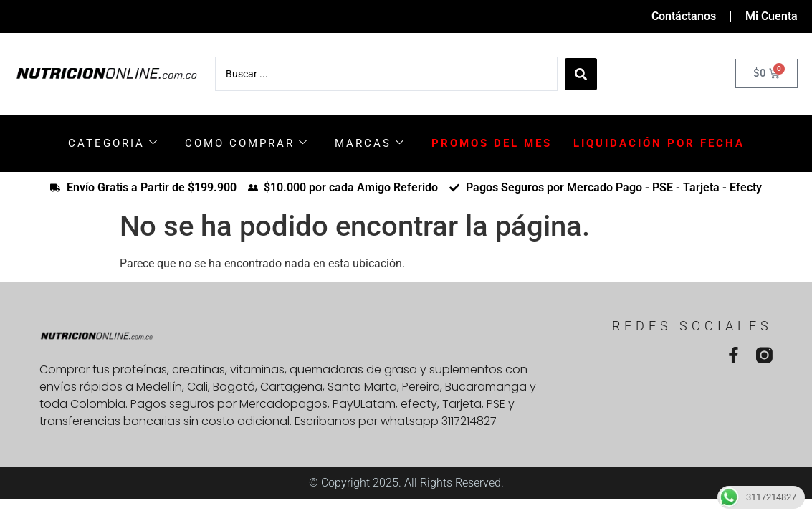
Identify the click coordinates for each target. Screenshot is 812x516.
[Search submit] (581, 73)
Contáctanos (684, 16)
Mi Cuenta (772, 16)
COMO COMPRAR (247, 143)
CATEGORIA (114, 143)
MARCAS (370, 143)
